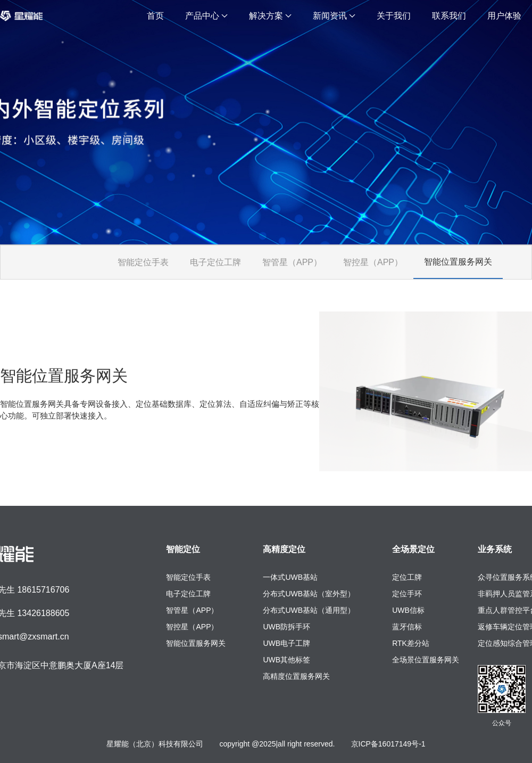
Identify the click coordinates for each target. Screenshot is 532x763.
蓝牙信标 (407, 627)
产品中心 (206, 16)
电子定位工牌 (215, 262)
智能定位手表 (143, 262)
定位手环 (407, 594)
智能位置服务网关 (458, 262)
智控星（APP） (373, 262)
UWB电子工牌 (286, 643)
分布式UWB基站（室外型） (309, 594)
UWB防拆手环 (286, 627)
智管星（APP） (292, 262)
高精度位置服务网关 (296, 676)
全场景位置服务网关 (426, 660)
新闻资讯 (334, 16)
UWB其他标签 (286, 660)
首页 (155, 16)
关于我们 (394, 16)
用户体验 (504, 16)
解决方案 (270, 16)
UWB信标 (408, 610)
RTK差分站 (411, 643)
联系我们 (449, 16)
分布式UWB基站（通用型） (309, 610)
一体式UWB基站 (290, 577)
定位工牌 (407, 577)
